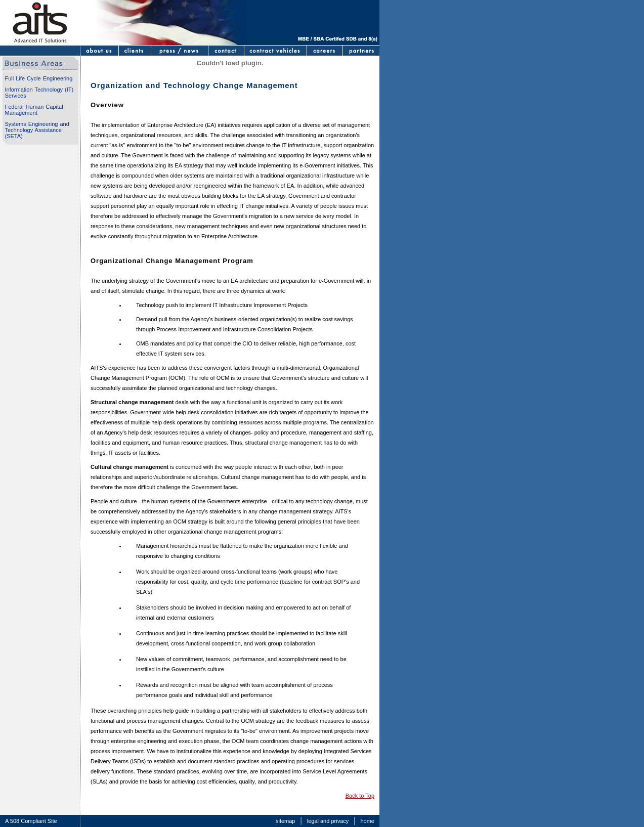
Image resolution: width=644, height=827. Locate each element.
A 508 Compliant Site (31, 821)
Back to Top (360, 796)
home (367, 821)
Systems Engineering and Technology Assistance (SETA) (37, 130)
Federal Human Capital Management (34, 110)
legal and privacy (328, 821)
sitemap (286, 821)
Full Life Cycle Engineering (39, 78)
